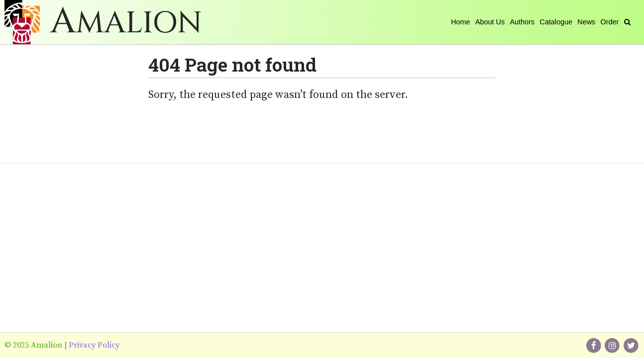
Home (460, 22)
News (586, 22)
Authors (522, 22)
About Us (490, 22)
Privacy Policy (94, 345)
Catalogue (556, 22)
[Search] (627, 22)
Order (610, 22)
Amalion (126, 23)
